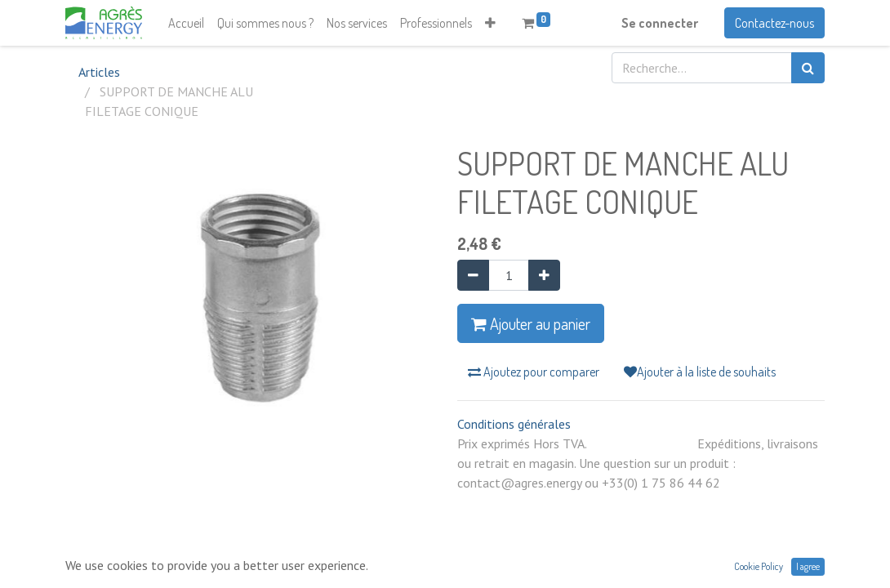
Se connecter (660, 23)
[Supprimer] (473, 275)
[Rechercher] (808, 68)
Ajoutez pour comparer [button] (534, 372)
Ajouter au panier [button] (531, 323)
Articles (99, 72)
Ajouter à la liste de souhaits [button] (700, 372)
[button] (490, 23)
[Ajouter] (544, 275)
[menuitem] (186, 23)
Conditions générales (514, 424)
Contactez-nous (774, 23)
